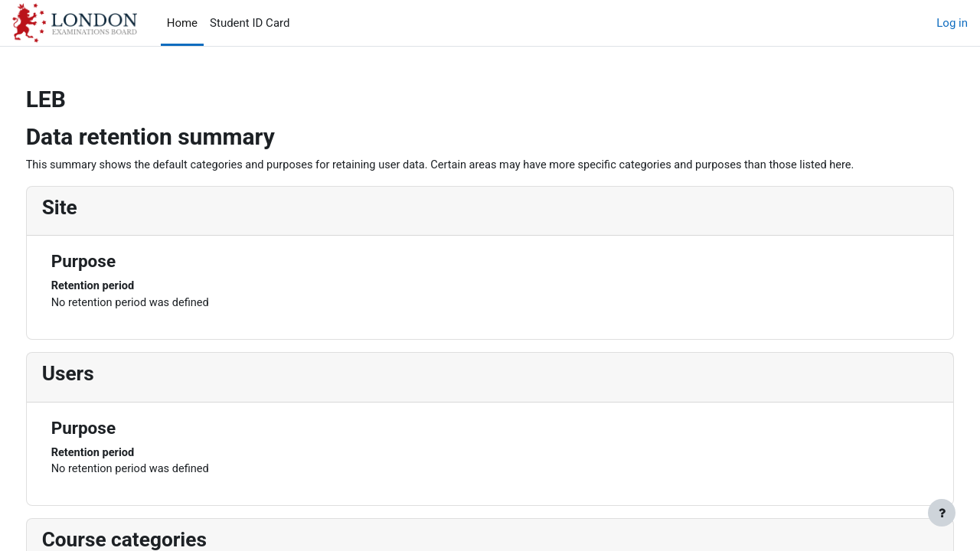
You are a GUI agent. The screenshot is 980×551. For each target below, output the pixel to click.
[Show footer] (942, 513)
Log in (952, 23)
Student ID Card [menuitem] (250, 23)
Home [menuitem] (182, 23)
